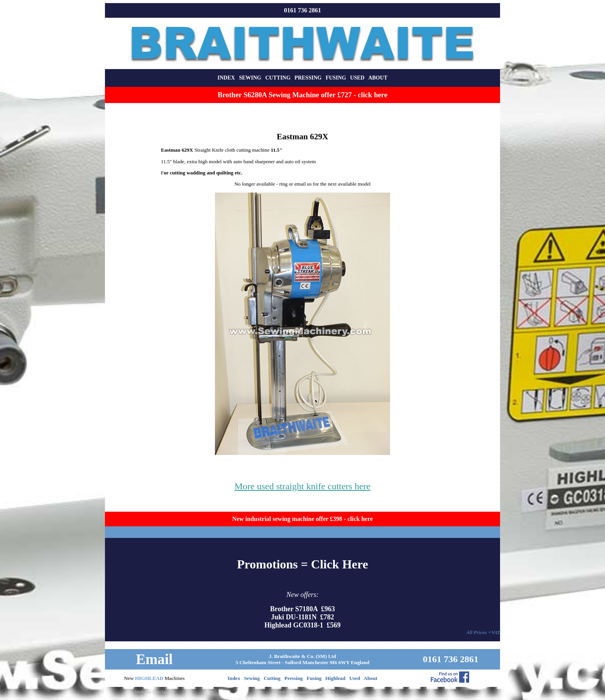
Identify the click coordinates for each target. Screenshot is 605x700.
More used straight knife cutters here (303, 486)
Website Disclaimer (155, 692)
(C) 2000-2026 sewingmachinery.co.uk (302, 692)
